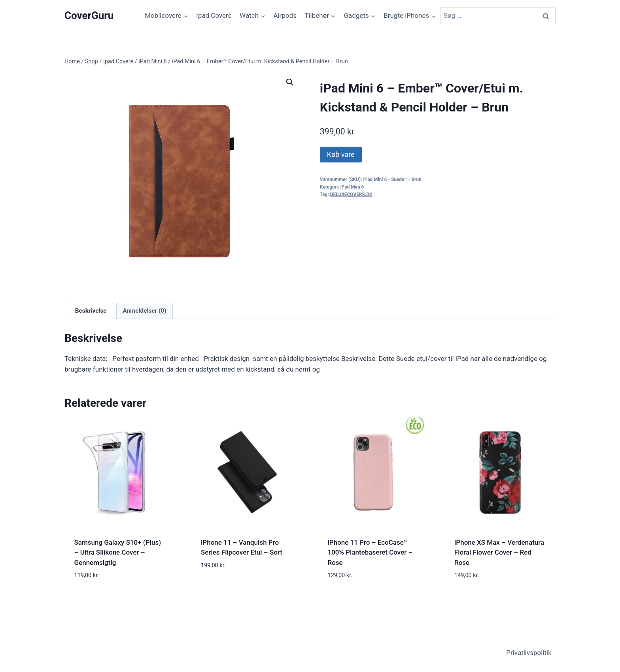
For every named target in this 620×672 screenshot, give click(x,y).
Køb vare (341, 154)
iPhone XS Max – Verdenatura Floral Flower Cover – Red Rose (499, 552)
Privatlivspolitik (529, 653)
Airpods (285, 15)
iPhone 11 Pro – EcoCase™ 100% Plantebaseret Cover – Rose (370, 552)
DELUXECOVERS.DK (351, 194)
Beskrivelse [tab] (91, 311)
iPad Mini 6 (352, 187)
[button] (290, 82)
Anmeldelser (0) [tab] (144, 311)
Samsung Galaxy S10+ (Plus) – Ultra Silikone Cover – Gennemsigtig (118, 552)
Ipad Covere (214, 15)
